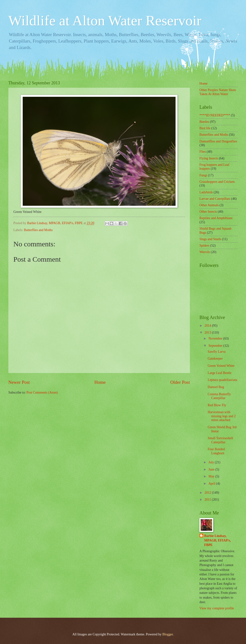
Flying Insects (209, 158)
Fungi (203, 175)
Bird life (205, 128)
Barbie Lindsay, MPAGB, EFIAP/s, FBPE (217, 541)
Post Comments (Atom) (42, 392)
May (212, 476)
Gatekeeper (215, 359)
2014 (208, 326)
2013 (208, 333)
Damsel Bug (216, 387)
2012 (208, 493)
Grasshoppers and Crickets (217, 182)
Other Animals (209, 205)
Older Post (180, 382)
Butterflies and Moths (38, 230)
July (212, 462)
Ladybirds (206, 192)
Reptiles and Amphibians (216, 218)
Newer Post (19, 382)
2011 (208, 500)
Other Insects (208, 212)
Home (100, 382)
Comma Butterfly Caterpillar (219, 396)
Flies (203, 152)
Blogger (168, 634)
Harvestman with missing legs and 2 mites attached (222, 416)
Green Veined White (221, 366)
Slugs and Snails (210, 239)
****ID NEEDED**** (215, 115)
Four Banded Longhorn (216, 451)
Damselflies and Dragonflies (218, 141)
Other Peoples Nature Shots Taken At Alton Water (218, 92)
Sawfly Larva (217, 352)
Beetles (204, 122)
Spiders (204, 246)
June (212, 469)
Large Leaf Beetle (219, 373)
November (216, 338)
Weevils (205, 252)
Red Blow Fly (217, 405)
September (216, 346)
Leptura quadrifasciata (222, 380)
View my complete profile (217, 608)
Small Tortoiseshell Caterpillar (220, 440)
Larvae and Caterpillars (215, 199)
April (212, 484)
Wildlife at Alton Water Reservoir (105, 21)
